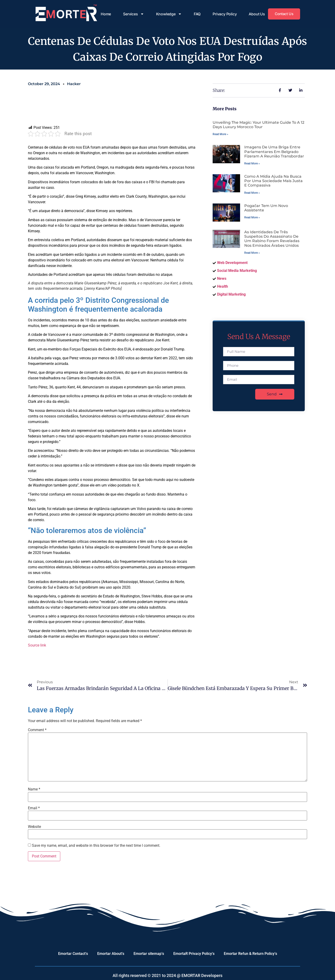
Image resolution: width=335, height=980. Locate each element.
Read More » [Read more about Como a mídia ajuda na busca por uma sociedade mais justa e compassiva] (252, 193)
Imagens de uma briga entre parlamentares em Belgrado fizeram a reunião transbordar (274, 152)
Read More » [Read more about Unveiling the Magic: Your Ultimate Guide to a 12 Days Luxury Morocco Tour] (220, 134)
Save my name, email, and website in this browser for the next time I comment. (96, 846)
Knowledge (168, 14)
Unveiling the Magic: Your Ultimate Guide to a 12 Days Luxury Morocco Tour (258, 125)
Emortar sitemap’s (149, 954)
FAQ (196, 14)
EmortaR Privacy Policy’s (194, 954)
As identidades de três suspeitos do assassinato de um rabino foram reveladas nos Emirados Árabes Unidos (272, 239)
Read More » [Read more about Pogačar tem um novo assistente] (252, 217)
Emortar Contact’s (73, 954)
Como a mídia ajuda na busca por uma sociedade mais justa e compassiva (273, 181)
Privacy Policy (224, 14)
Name (34, 789)
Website (34, 827)
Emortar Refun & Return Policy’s (250, 954)
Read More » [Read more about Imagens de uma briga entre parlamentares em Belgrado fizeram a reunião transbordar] (252, 163)
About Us (256, 14)
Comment (37, 730)
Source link (37, 645)
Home (105, 14)
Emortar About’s (111, 954)
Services (132, 14)
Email (34, 808)
